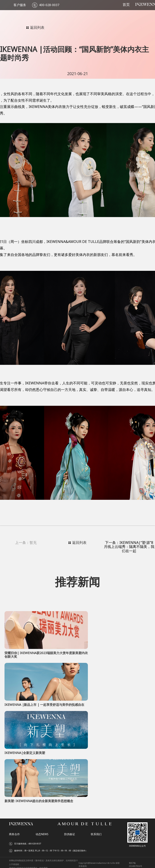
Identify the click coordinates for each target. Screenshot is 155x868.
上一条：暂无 (26, 543)
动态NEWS (42, 834)
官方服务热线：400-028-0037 (28, 844)
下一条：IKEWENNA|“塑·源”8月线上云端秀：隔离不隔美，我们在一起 (129, 547)
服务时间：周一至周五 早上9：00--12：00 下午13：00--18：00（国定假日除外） (51, 851)
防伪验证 (70, 834)
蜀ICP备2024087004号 (136, 865)
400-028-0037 (49, 5)
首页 (126, 5)
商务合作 (14, 834)
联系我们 (96, 834)
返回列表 (35, 27)
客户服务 (20, 5)
